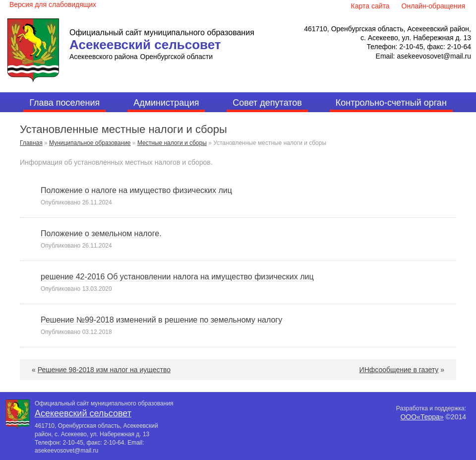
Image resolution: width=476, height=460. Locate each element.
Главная (31, 143)
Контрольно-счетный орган (391, 103)
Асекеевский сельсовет (145, 45)
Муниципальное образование (90, 143)
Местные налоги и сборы (172, 143)
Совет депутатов (267, 103)
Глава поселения (64, 103)
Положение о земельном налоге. (101, 233)
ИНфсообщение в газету (399, 370)
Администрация (166, 103)
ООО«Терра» (422, 417)
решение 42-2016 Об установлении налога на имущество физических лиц (177, 277)
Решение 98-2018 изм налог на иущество (104, 370)
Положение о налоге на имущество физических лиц (136, 190)
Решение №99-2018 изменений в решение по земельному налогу (161, 320)
